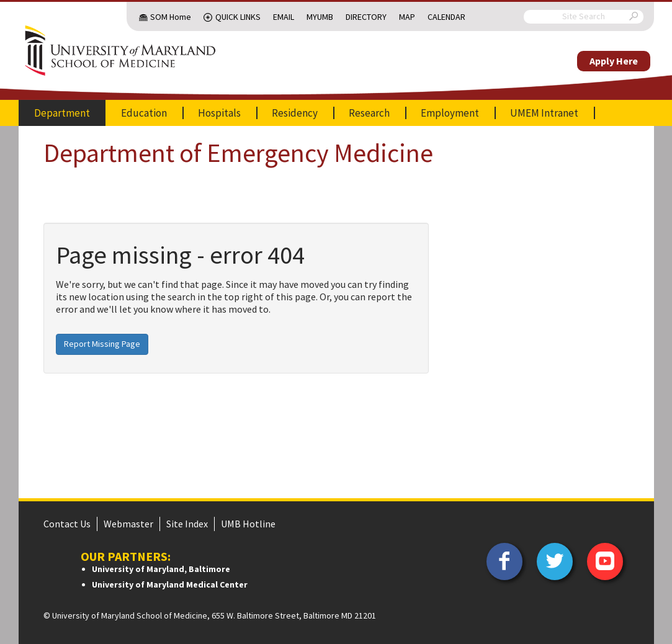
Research (369, 113)
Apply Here (614, 61)
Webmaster (128, 524)
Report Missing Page (102, 344)
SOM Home (171, 17)
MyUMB (320, 17)
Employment (450, 113)
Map (407, 17)
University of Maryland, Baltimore (161, 569)
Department (62, 113)
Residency (295, 113)
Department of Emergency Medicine (238, 153)
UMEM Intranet (544, 113)
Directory (366, 17)
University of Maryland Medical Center (170, 584)
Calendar (446, 17)
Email (284, 17)
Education (144, 113)
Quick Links (238, 17)
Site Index (187, 524)
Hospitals (219, 113)
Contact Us (67, 524)
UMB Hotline (248, 524)
